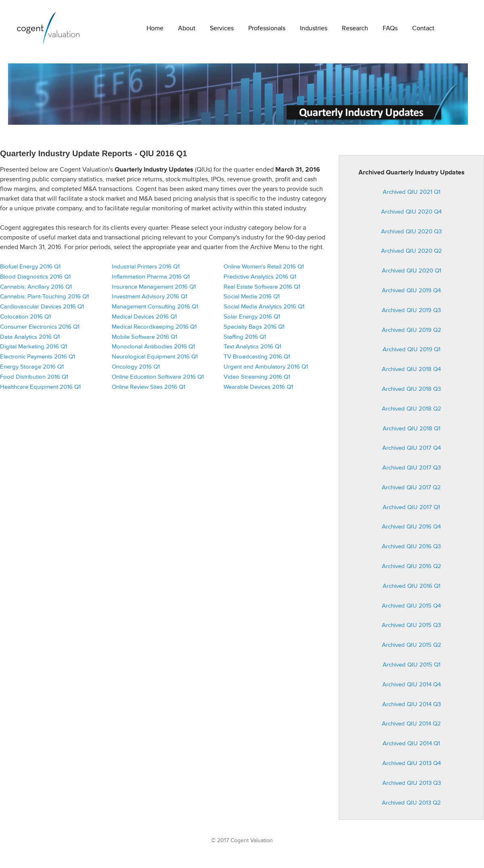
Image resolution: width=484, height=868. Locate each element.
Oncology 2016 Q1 (136, 370)
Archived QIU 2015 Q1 (412, 668)
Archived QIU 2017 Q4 (412, 451)
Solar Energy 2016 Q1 (252, 320)
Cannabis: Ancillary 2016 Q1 (36, 290)
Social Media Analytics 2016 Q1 (264, 310)
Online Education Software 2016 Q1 (158, 380)
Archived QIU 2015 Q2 (412, 648)
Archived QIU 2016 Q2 (412, 569)
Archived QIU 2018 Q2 (412, 412)
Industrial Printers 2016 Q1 (146, 270)
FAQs (390, 28)
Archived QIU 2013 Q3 (412, 786)
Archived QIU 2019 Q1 (412, 353)
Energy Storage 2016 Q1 (32, 370)
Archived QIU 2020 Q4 (411, 215)
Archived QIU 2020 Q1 (412, 274)
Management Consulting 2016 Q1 (155, 310)
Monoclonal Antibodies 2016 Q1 (153, 350)
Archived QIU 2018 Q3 (411, 392)
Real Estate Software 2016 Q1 (262, 290)
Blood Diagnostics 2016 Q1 (35, 280)
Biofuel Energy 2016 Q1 (30, 270)
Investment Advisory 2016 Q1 (150, 300)
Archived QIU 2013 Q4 (412, 766)
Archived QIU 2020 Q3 (411, 235)
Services (222, 28)
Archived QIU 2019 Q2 (412, 333)
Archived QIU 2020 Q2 (412, 254)
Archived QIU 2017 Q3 (412, 471)
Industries (314, 28)
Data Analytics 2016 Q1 (30, 340)
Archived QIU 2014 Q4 (412, 688)
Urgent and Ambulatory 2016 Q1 (266, 370)
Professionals (267, 28)
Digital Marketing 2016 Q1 (34, 350)
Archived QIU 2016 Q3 (411, 550)
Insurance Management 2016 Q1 (154, 290)
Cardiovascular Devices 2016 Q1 (42, 310)
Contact (423, 28)
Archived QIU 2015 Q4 (411, 609)
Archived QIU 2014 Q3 (412, 708)
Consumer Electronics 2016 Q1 (40, 330)
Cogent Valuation (48, 28)
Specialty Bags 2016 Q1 (254, 330)
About (187, 28)
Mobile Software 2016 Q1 (145, 340)
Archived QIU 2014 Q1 (411, 747)
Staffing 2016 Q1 (245, 340)
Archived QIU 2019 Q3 (411, 313)
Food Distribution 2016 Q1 (34, 380)
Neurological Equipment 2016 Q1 (155, 360)
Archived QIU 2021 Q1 (412, 195)
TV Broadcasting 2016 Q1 (257, 360)
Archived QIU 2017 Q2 (411, 491)
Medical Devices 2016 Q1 (144, 320)
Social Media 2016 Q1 (252, 300)
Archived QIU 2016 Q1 (412, 589)
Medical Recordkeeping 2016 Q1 (154, 330)
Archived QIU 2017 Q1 (411, 511)
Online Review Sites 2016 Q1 (149, 390)
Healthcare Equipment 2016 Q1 (40, 390)
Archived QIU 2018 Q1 (412, 432)
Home (155, 28)
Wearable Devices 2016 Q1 (258, 390)
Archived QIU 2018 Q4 (411, 372)
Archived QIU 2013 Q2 (411, 806)
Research (355, 28)
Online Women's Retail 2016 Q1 (264, 270)
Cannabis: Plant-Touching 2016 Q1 (44, 300)
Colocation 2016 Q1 (25, 320)
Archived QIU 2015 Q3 (411, 629)
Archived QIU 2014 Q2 (411, 727)
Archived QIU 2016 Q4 (411, 530)
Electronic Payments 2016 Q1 (38, 360)
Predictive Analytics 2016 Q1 (260, 280)
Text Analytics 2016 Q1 (252, 350)
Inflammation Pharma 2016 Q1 (151, 280)
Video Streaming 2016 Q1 (257, 380)
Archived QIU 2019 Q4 (411, 294)
